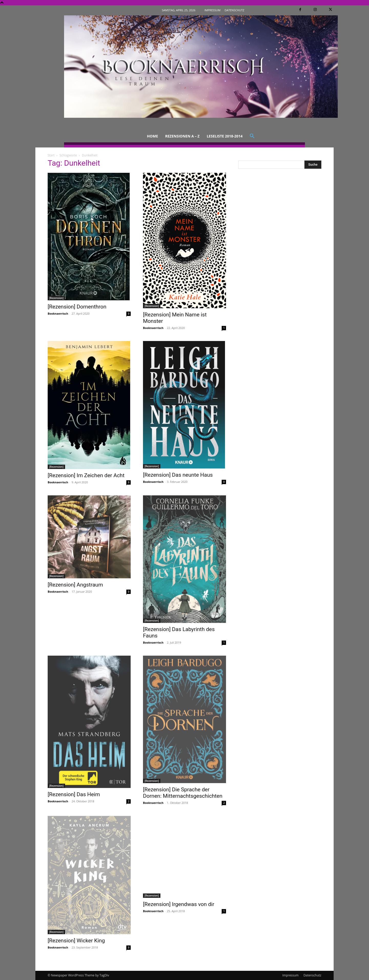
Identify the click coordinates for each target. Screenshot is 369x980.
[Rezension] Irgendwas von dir (179, 904)
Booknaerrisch (58, 313)
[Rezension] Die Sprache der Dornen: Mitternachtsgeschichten (183, 793)
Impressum (290, 975)
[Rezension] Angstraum (75, 585)
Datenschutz (312, 975)
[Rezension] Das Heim (74, 794)
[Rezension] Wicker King (76, 941)
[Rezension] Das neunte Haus (178, 475)
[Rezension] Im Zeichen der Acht (86, 475)
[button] (252, 136)
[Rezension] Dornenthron (77, 307)
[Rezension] (56, 298)
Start (51, 155)
